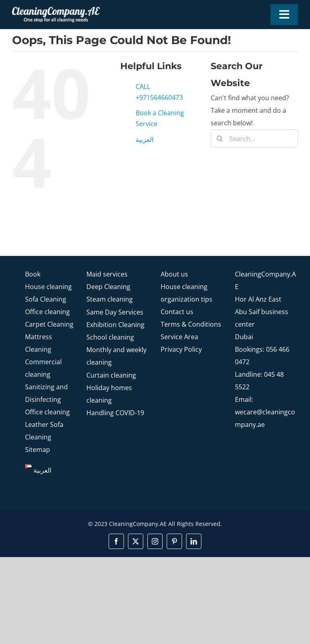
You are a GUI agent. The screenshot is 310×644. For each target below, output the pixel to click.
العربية (145, 139)
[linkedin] (194, 541)
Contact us (177, 312)
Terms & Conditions (191, 324)
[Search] (220, 138)
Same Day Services (115, 312)
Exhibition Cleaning (115, 325)
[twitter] (136, 541)
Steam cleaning (110, 299)
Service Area (179, 337)
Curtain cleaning (111, 375)
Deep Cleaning (108, 287)
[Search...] (254, 138)
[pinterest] (174, 541)
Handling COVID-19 (115, 413)
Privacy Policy (181, 349)
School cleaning (110, 337)
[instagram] (155, 541)
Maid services (107, 274)
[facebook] (116, 541)
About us (174, 274)
